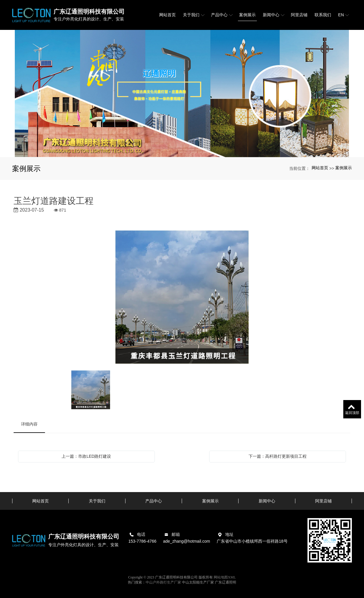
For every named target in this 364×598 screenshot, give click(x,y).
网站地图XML (225, 577)
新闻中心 (267, 501)
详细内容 (29, 424)
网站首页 (320, 168)
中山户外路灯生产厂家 (163, 582)
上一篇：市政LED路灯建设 (86, 456)
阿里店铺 (323, 501)
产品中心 (154, 501)
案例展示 (344, 168)
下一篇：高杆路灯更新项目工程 (278, 456)
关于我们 (97, 501)
